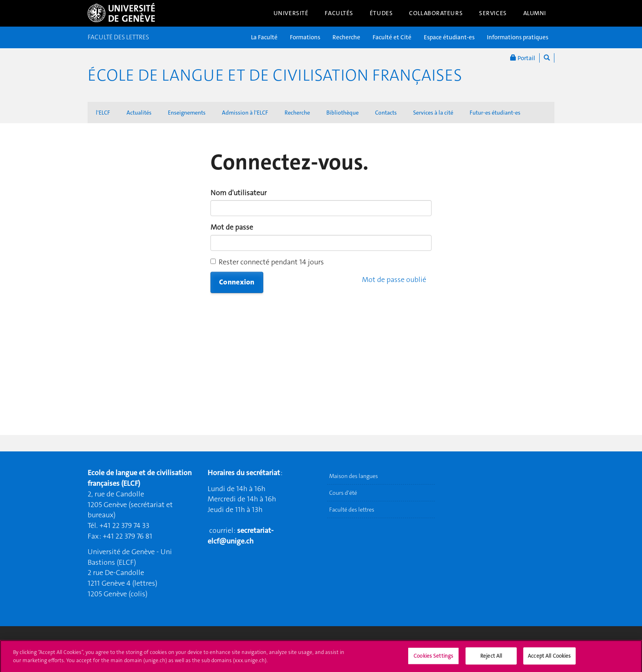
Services (493, 13)
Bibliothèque (342, 113)
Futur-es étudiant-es (495, 113)
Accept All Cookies (549, 661)
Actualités (139, 113)
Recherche (346, 37)
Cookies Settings (433, 661)
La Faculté (264, 37)
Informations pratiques (518, 37)
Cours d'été (343, 493)
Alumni (535, 13)
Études (381, 13)
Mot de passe (232, 227)
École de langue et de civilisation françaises (275, 75)
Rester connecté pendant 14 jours (267, 262)
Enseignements (187, 113)
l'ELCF (103, 113)
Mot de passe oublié (394, 280)
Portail (523, 58)
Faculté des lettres (352, 510)
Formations (305, 37)
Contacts (386, 113)
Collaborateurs (436, 13)
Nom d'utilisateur (238, 193)
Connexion (237, 282)
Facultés (339, 13)
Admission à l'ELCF (245, 113)
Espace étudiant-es (449, 37)
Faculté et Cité (392, 37)
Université (291, 13)
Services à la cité (433, 113)
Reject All (491, 661)
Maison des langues (354, 476)
